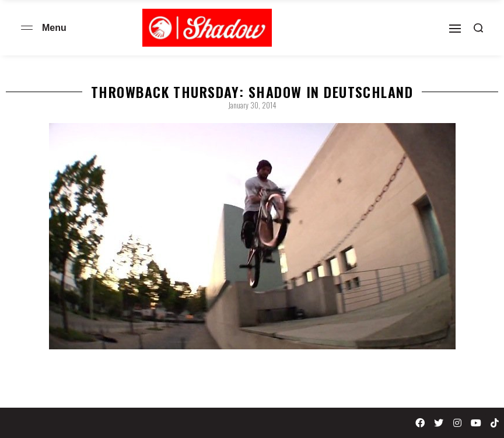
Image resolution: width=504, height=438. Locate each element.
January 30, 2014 (252, 105)
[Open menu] (27, 28)
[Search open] (478, 28)
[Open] (455, 29)
